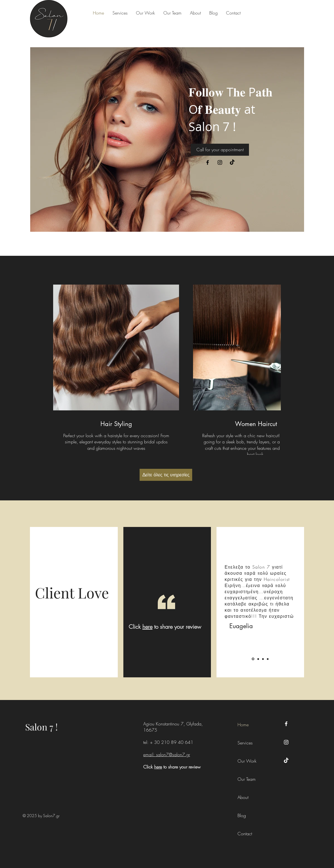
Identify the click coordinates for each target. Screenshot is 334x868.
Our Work (247, 761)
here (147, 627)
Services (245, 743)
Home (243, 725)
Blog (242, 815)
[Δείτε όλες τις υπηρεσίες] (166, 475)
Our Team (247, 779)
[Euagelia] (253, 659)
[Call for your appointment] (220, 150)
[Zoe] (268, 659)
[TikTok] (232, 162)
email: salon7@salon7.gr (167, 755)
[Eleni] (258, 659)
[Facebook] (208, 162)
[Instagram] (220, 162)
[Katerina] (263, 659)
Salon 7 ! (41, 727)
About (243, 797)
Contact (245, 834)
